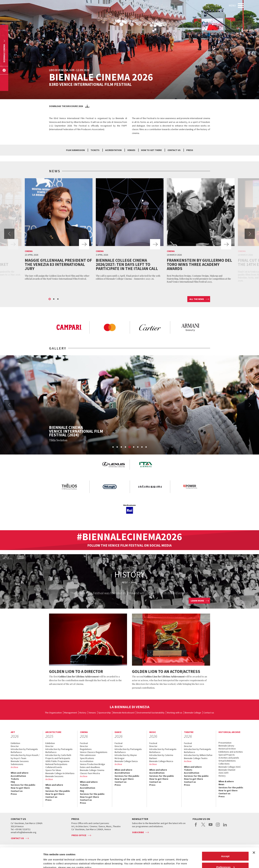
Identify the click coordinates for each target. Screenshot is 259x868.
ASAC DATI (223, 773)
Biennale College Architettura (60, 773)
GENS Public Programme (57, 761)
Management (71, 713)
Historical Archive (227, 749)
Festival (84, 743)
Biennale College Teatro (196, 758)
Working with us (175, 713)
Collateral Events (54, 767)
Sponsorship (105, 713)
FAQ (13, 782)
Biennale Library (226, 746)
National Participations (56, 764)
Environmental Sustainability (151, 713)
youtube (211, 826)
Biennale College (193, 713)
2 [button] (54, 299)
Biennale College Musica (161, 761)
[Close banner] (254, 834)
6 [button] (134, 447)
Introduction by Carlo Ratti (58, 755)
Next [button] (250, 234)
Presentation (225, 743)
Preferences (225, 848)
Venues (131, 150)
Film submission (75, 150)
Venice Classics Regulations (94, 752)
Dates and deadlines (90, 767)
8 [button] (142, 447)
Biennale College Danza (126, 761)
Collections (224, 764)
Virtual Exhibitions (227, 761)
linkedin (225, 826)
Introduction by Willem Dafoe (198, 755)
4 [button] (126, 447)
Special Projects (227, 755)
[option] (59, 230)
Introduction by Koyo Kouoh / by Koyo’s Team (25, 757)
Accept (225, 837)
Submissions (17, 764)
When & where (226, 781)
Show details (51, 858)
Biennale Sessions (20, 761)
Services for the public (23, 785)
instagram (218, 826)
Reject (225, 859)
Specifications (87, 758)
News (221, 784)
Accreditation (113, 150)
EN (218, 6)
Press (190, 150)
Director (15, 746)
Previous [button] (9, 234)
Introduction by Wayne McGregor (126, 757)
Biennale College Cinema (92, 770)
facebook (196, 826)
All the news (197, 299)
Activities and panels (229, 758)
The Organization (53, 713)
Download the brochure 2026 (66, 106)
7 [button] (138, 447)
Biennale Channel (227, 770)
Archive (14, 767)
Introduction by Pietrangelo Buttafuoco (24, 751)
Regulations (86, 749)
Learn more (197, 601)
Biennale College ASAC (230, 767)
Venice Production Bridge (92, 764)
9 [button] (146, 447)
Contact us (174, 150)
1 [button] (50, 299)
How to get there (151, 150)
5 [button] (130, 447)
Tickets (95, 150)
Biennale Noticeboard (124, 713)
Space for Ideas (53, 770)
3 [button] (58, 299)
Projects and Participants (58, 758)
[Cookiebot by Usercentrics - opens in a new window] (21, 862)
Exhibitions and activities (231, 752)
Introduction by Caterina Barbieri (161, 757)
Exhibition (15, 743)
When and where (20, 773)
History (83, 713)
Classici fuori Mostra (90, 773)
